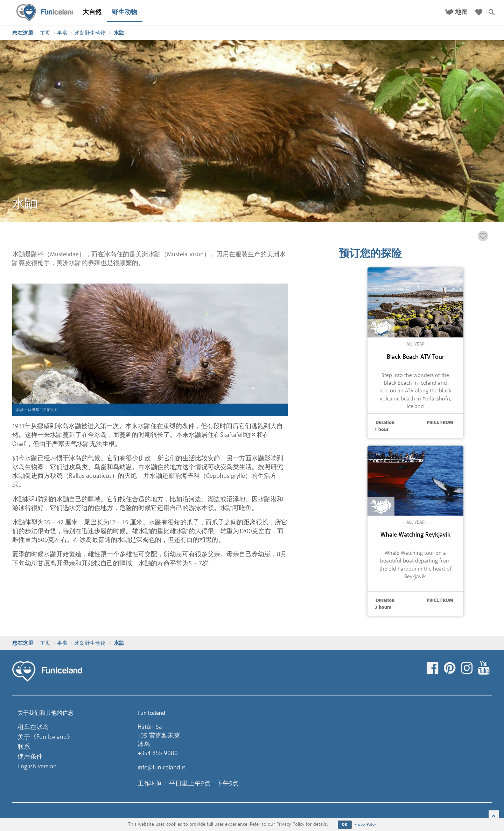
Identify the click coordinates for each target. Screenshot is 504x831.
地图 (461, 12)
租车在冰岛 (33, 727)
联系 (24, 747)
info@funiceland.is (162, 767)
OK (345, 825)
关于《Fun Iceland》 (45, 737)
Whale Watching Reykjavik (415, 535)
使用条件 (30, 756)
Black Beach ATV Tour (415, 357)
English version (37, 766)
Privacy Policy (365, 825)
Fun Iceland (46, 13)
